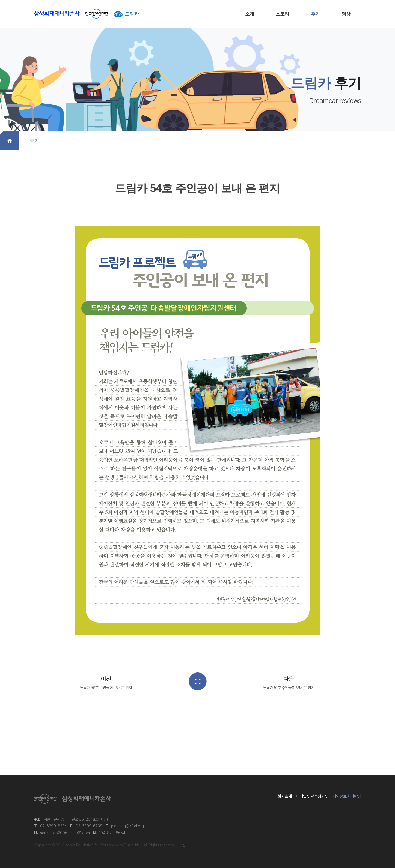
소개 (250, 14)
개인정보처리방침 (347, 796)
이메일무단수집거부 (312, 796)
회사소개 (285, 796)
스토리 (282, 14)
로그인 (180, 845)
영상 (346, 14)
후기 (315, 14)
